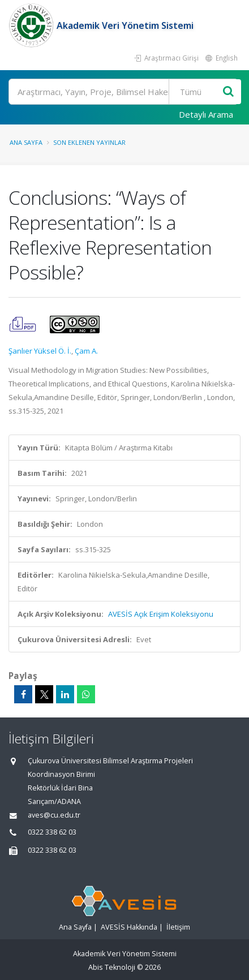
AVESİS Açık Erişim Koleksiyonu (161, 614)
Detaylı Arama (206, 114)
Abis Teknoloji (112, 967)
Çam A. (86, 351)
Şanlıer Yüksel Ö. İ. (40, 351)
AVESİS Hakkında (129, 927)
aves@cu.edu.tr (54, 815)
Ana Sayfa (26, 142)
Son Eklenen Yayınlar (89, 142)
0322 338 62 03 (52, 832)
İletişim (178, 927)
